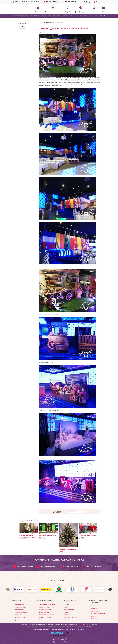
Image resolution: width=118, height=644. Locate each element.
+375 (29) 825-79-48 (52, 2)
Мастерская (21, 26)
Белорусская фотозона (44, 267)
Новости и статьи (23, 23)
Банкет (66, 607)
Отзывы (91, 16)
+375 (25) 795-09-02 (71, 2)
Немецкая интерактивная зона (46, 315)
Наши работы (22, 29)
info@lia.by (87, 2)
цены (65, 16)
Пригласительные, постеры (47, 615)
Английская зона (43, 458)
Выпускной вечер (69, 610)
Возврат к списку (43, 506)
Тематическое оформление (47, 604)
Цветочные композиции (71, 617)
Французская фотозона (45, 410)
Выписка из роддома (45, 617)
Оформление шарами (21, 607)
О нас (70, 16)
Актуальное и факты (80, 16)
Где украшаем (57, 16)
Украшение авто (19, 610)
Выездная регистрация (21, 612)
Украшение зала (19, 604)
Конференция (95, 608)
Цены (16, 620)
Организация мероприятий (20, 16)
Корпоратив (67, 615)
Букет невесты (19, 615)
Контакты (99, 16)
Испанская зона (43, 362)
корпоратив (50, 77)
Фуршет (66, 612)
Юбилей (66, 604)
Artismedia (80, 625)
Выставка (94, 606)
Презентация (95, 611)
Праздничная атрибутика (46, 607)
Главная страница (43, 21)
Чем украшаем (46, 16)
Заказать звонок (101, 2)
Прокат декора (35, 16)
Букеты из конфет (44, 612)
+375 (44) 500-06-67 (21, 2)
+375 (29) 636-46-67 (33, 2)
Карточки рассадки (20, 617)
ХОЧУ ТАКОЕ (45, 512)
